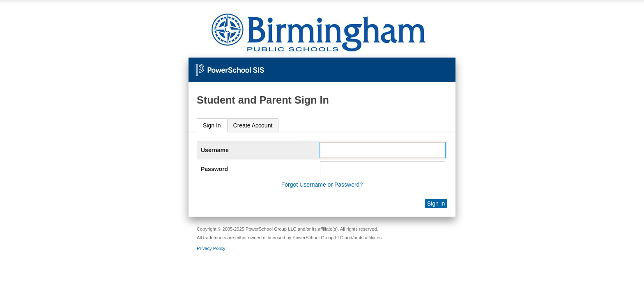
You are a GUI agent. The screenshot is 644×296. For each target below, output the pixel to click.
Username (215, 150)
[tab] (212, 126)
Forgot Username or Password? (322, 185)
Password (214, 169)
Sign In (212, 125)
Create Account (253, 125)
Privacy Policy (211, 248)
